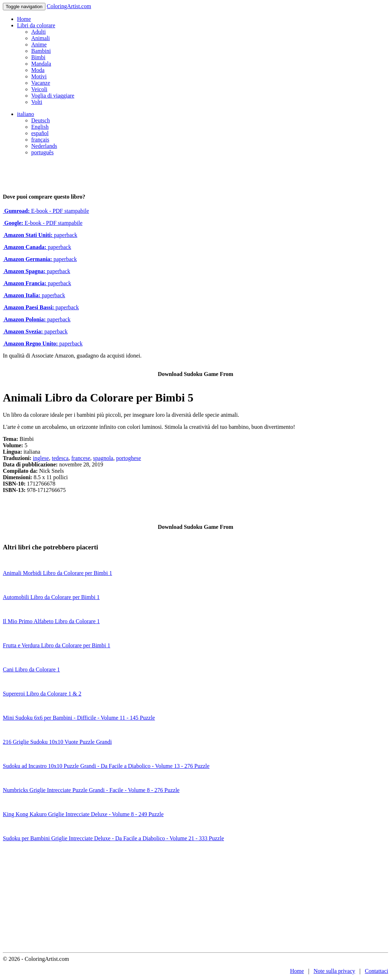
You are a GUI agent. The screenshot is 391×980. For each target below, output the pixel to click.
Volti (37, 102)
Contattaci (376, 971)
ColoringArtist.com (69, 6)
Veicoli (39, 89)
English (40, 127)
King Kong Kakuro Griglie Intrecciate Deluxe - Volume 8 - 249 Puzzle (83, 814)
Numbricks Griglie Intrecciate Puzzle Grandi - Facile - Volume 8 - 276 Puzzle (91, 790)
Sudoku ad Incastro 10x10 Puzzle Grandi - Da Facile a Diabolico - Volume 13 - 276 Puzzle (106, 766)
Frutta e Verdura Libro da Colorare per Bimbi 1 (57, 645)
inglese (41, 458)
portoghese (128, 458)
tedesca (60, 458)
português (42, 152)
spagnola (103, 458)
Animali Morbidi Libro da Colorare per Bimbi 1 (57, 573)
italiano (26, 114)
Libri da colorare (36, 25)
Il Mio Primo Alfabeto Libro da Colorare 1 (51, 621)
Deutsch (40, 120)
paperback (40, 235)
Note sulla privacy (334, 971)
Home (24, 19)
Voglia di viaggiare (53, 96)
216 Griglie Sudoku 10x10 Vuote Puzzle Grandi (57, 742)
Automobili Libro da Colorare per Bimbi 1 (51, 597)
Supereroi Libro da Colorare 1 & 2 (42, 694)
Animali (40, 38)
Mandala (41, 64)
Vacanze (41, 83)
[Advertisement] (195, 899)
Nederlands (44, 146)
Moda (38, 70)
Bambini (41, 51)
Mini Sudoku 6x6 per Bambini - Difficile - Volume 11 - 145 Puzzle (79, 718)
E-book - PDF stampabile (46, 211)
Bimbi (38, 57)
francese (81, 458)
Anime (39, 45)
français (40, 140)
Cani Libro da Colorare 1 (31, 669)
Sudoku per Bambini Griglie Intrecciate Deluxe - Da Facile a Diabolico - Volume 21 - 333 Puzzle (113, 838)
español (40, 133)
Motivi (39, 76)
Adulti (38, 32)
